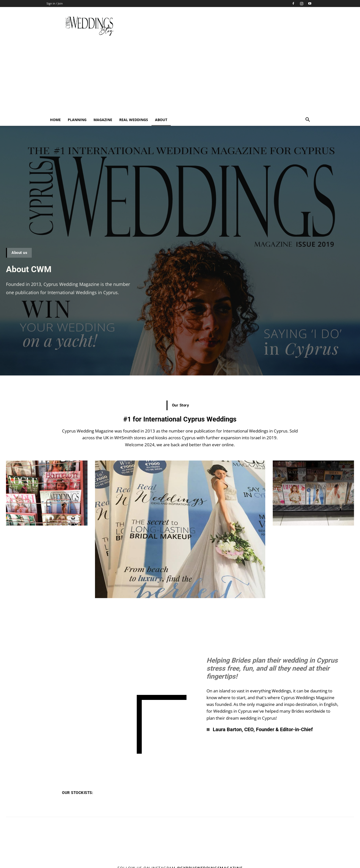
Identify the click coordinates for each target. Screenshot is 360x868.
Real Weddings (134, 120)
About (161, 120)
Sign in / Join (55, 3)
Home (55, 120)
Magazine (103, 120)
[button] (307, 120)
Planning (77, 120)
